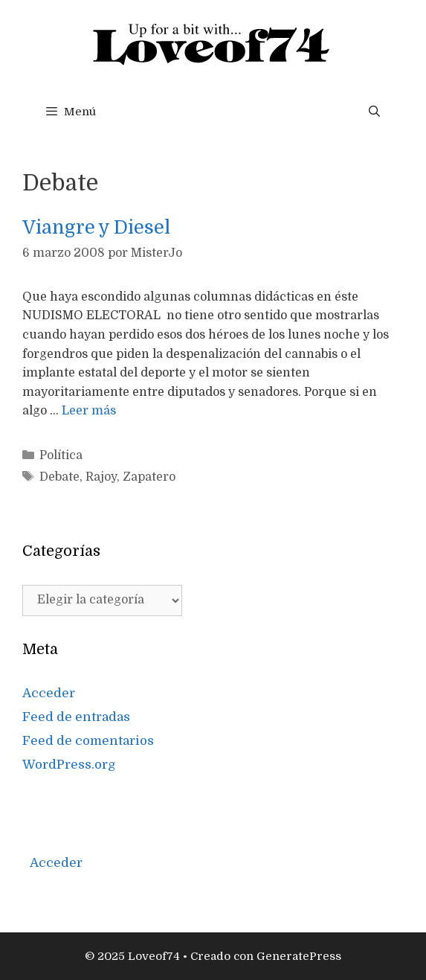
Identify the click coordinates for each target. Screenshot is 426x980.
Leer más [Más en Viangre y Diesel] (89, 411)
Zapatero (149, 477)
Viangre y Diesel (96, 227)
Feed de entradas (76, 717)
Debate (59, 477)
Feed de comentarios (88, 741)
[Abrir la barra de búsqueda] (374, 112)
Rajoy (101, 477)
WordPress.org (69, 765)
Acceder (49, 693)
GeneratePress (299, 956)
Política (61, 455)
